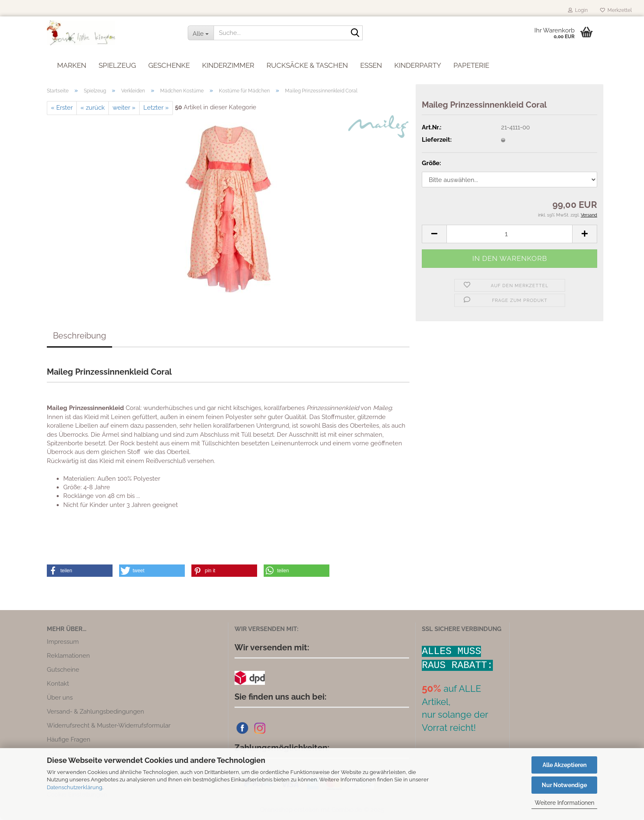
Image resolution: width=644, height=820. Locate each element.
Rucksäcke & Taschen (307, 63)
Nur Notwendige (564, 785)
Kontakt (58, 684)
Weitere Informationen (565, 803)
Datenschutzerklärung (75, 787)
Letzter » (156, 108)
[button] (434, 234)
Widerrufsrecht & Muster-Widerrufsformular (109, 726)
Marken (72, 63)
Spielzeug (117, 63)
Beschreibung (79, 336)
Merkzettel (616, 10)
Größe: (431, 163)
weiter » (124, 108)
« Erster (62, 108)
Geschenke (169, 63)
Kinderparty (418, 63)
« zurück (93, 108)
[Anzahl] (509, 234)
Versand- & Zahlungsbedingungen (95, 712)
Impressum (63, 642)
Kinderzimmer (228, 63)
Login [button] (578, 10)
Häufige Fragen (69, 739)
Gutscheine (63, 670)
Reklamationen (68, 656)
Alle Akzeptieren (565, 765)
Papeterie (471, 63)
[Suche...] (201, 33)
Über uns (60, 698)
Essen (371, 63)
